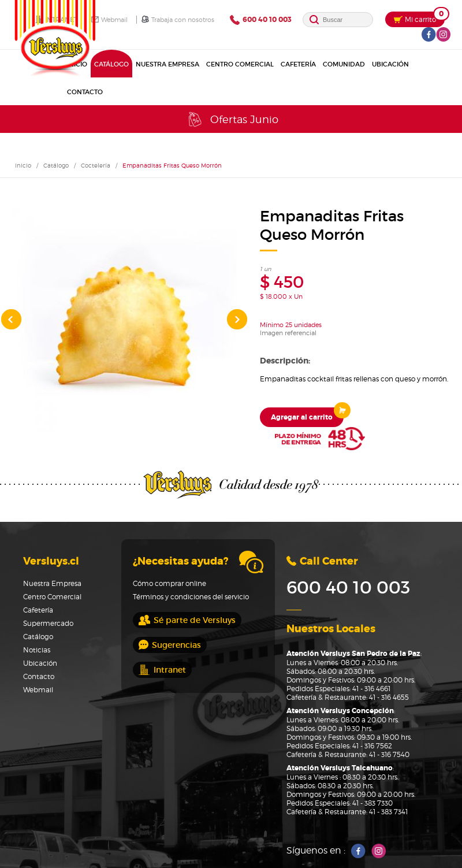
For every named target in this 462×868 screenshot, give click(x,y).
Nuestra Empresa (167, 64)
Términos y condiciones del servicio (191, 597)
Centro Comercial (240, 64)
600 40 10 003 (261, 20)
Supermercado (48, 623)
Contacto (85, 92)
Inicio (23, 165)
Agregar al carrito (307, 415)
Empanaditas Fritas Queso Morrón (172, 165)
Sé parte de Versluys (187, 620)
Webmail (109, 20)
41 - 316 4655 (389, 697)
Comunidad (344, 64)
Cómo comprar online (169, 583)
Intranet (162, 670)
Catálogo (111, 64)
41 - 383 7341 (388, 812)
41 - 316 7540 (389, 754)
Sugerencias (170, 645)
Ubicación (390, 64)
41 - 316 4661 (371, 689)
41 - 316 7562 (372, 746)
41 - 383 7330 (372, 803)
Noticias (37, 650)
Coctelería (96, 165)
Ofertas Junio (232, 119)
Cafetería (298, 64)
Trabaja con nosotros (178, 20)
